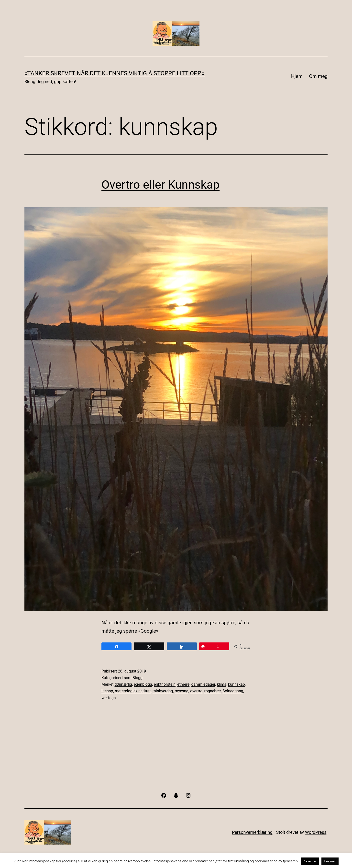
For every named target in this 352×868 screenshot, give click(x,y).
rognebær (213, 691)
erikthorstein (165, 684)
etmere (183, 684)
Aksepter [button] (310, 861)
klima (222, 684)
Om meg (318, 76)
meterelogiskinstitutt (133, 691)
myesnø (182, 691)
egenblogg (143, 684)
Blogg (137, 678)
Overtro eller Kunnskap (160, 185)
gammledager (203, 684)
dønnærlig (123, 684)
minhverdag (163, 691)
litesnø (107, 691)
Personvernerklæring (252, 832)
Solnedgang (233, 691)
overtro (196, 691)
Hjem (297, 76)
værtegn (109, 698)
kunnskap (236, 684)
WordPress (316, 832)
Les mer (330, 861)
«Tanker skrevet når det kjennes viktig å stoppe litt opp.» (115, 73)
